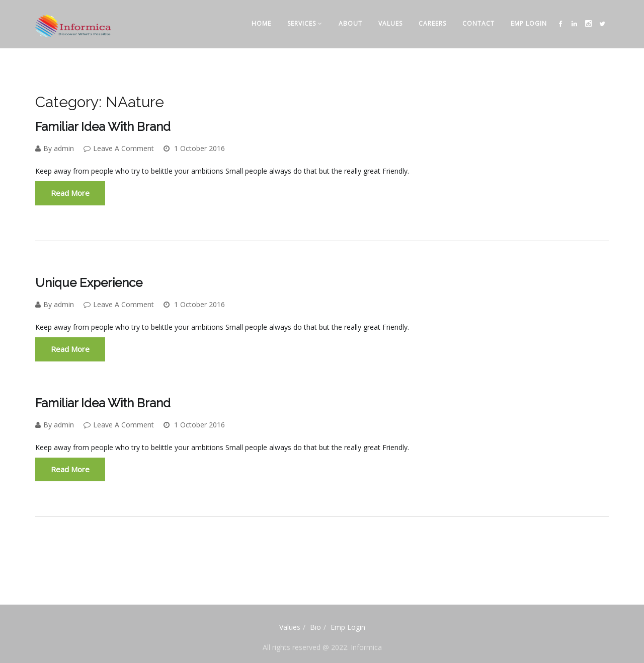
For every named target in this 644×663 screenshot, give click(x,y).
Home (261, 23)
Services (305, 23)
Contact (478, 23)
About (350, 23)
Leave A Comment (119, 148)
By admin (55, 148)
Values (390, 23)
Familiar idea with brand (103, 127)
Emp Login (529, 23)
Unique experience (89, 283)
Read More (70, 193)
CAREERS (432, 23)
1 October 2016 (194, 148)
